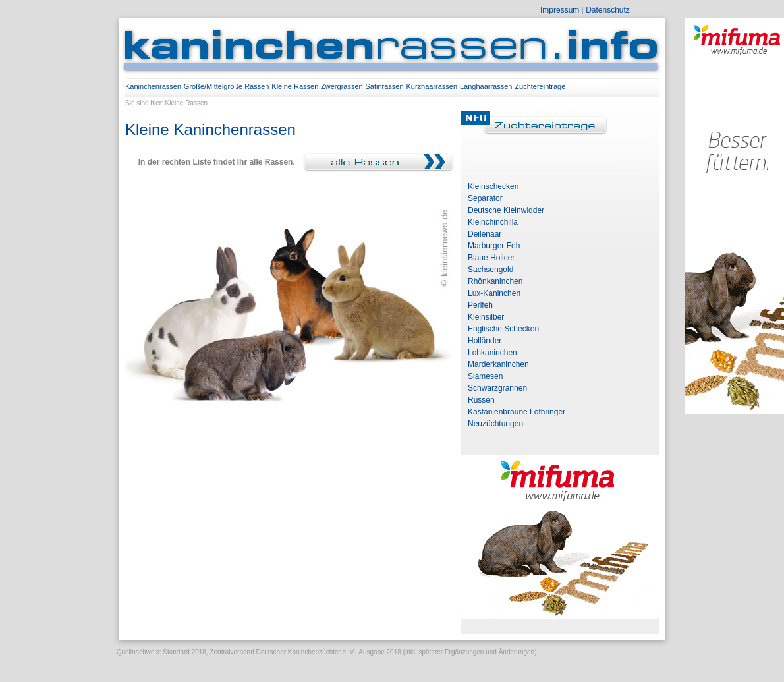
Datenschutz (608, 10)
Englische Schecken (503, 329)
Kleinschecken (493, 186)
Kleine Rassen (295, 86)
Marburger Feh (494, 246)
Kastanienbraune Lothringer (517, 412)
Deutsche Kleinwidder (506, 210)
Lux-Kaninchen (494, 293)
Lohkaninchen (492, 353)
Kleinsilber (486, 317)
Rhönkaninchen (495, 281)
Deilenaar (485, 234)
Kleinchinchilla (493, 222)
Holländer (485, 341)
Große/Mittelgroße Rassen (227, 86)
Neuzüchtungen (495, 424)
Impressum (560, 10)
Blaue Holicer (491, 258)
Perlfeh (480, 305)
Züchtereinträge (540, 86)
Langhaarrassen (486, 86)
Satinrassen (385, 86)
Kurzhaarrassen (432, 86)
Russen (481, 400)
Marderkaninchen (498, 364)
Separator (485, 198)
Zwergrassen (342, 86)
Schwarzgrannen (497, 388)
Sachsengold (490, 270)
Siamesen (485, 376)
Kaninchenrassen (153, 86)
